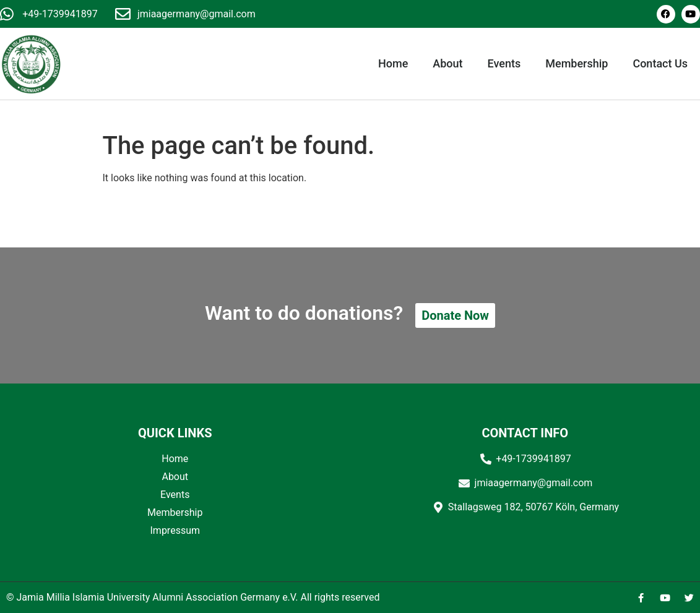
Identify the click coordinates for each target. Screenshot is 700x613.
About (447, 64)
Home (393, 64)
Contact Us (660, 64)
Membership (577, 64)
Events (504, 64)
